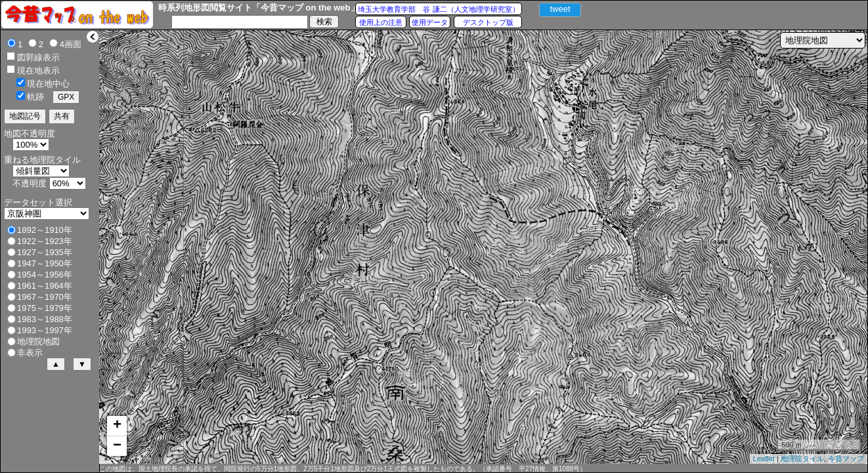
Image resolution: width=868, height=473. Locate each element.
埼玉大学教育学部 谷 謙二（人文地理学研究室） (438, 9)
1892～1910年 (45, 230)
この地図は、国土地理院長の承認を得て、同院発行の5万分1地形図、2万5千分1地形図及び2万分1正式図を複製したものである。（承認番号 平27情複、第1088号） (343, 469)
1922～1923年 (45, 241)
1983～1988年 (45, 319)
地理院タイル (802, 459)
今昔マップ (846, 459)
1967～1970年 (45, 297)
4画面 (71, 44)
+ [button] (117, 426)
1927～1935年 (45, 252)
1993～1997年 (45, 330)
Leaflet (764, 459)
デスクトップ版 (488, 22)
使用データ (430, 22)
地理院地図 (38, 341)
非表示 (30, 353)
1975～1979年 (45, 308)
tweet (560, 9)
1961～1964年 (45, 286)
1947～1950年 (45, 263)
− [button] (117, 446)
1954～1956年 (45, 275)
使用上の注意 (381, 22)
